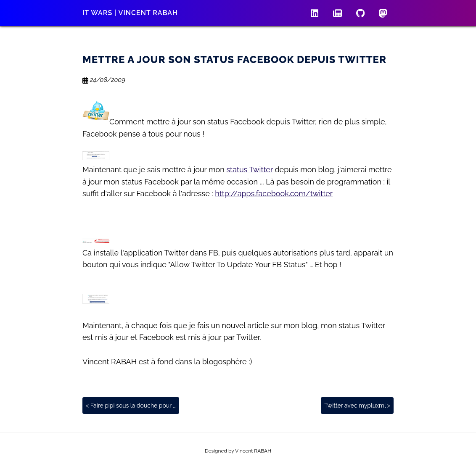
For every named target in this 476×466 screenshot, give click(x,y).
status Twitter (249, 170)
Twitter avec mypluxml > (357, 405)
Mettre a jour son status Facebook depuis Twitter (234, 59)
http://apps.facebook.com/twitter (274, 194)
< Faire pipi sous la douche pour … (131, 405)
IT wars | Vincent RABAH (130, 13)
